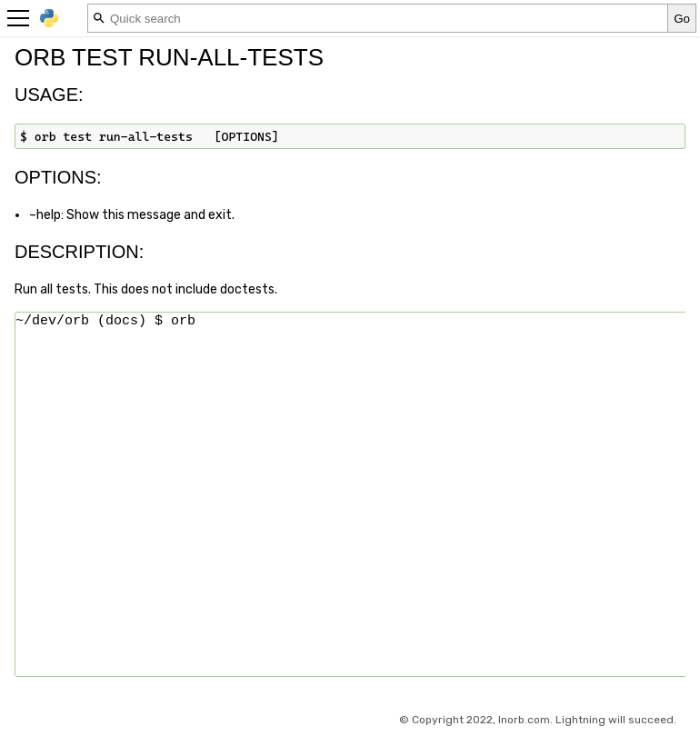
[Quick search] (378, 18)
